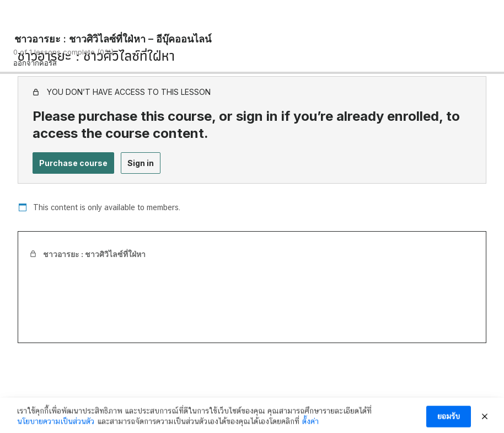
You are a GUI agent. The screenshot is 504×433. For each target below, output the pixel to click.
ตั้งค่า (310, 425)
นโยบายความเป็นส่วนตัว (56, 425)
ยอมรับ (449, 420)
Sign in (141, 163)
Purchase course (73, 163)
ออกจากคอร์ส (35, 63)
